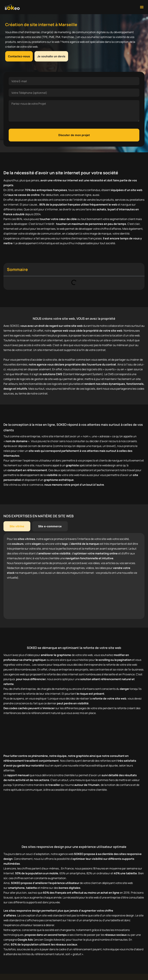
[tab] (17, 526)
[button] (142, 7)
